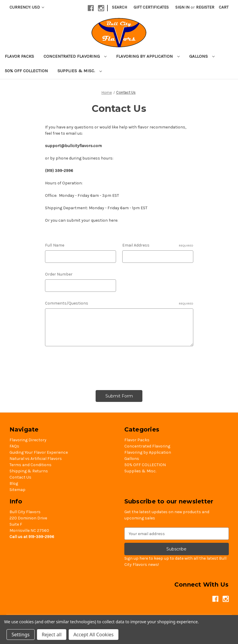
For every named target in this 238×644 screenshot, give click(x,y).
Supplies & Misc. (80, 71)
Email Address (158, 245)
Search (119, 7)
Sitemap (17, 490)
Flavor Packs (19, 56)
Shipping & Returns (29, 471)
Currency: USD (27, 7)
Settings (21, 635)
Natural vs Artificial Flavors (36, 459)
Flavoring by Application (148, 56)
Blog (14, 483)
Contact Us (20, 477)
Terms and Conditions (30, 465)
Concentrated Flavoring (75, 56)
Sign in (182, 7)
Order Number (59, 274)
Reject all (52, 635)
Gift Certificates (151, 7)
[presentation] (90, 366)
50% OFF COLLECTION (26, 71)
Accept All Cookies (94, 635)
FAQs (14, 446)
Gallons (202, 56)
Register (205, 7)
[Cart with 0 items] (224, 7)
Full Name (55, 245)
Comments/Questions (119, 303)
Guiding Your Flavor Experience (39, 452)
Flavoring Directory (28, 440)
